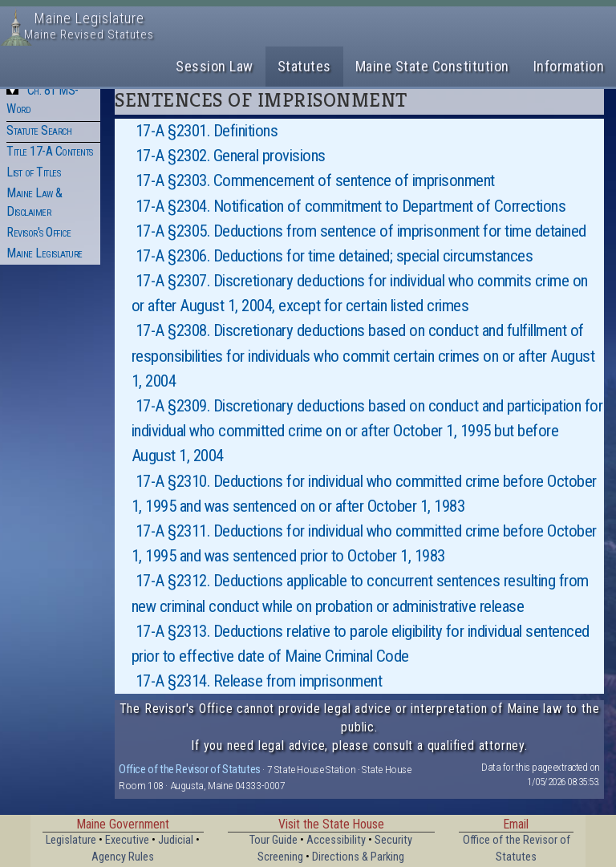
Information (569, 66)
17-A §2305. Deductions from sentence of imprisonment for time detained (361, 231)
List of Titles (33, 172)
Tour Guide (274, 840)
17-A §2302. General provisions (231, 156)
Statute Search (39, 130)
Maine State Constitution (432, 66)
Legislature (71, 840)
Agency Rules (123, 857)
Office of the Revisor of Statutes (190, 769)
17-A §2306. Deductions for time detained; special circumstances (334, 256)
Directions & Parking (358, 857)
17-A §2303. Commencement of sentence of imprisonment (315, 180)
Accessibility (336, 840)
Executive (127, 840)
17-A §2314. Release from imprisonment (259, 681)
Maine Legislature (45, 253)
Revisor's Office (38, 232)
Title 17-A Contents (50, 151)
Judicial (176, 840)
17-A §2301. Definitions (207, 131)
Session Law (215, 66)
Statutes (304, 66)
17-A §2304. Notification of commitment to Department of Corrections (351, 206)
